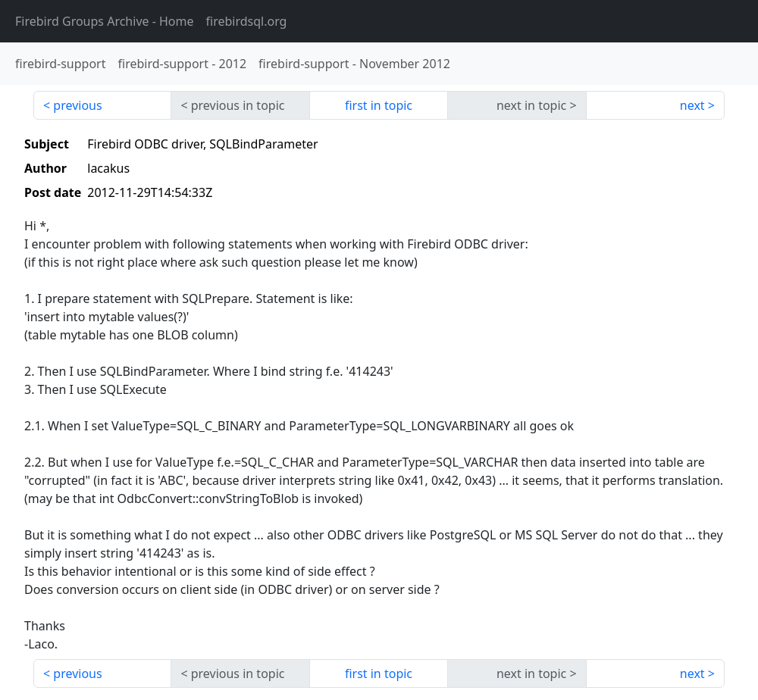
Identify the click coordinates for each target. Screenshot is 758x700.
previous (77, 105)
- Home (105, 21)
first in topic (379, 105)
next (692, 105)
